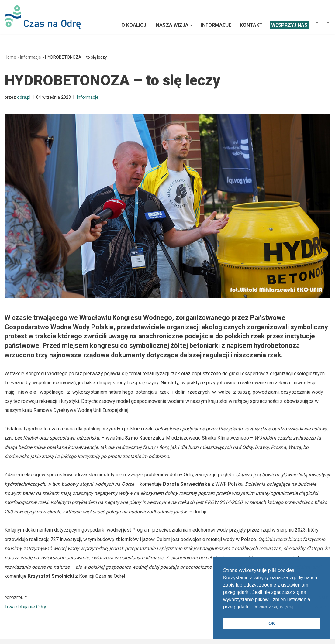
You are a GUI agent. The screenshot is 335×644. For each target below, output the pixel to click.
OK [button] (272, 623)
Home (10, 57)
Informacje (216, 25)
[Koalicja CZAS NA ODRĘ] (43, 17)
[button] (191, 25)
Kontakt (251, 25)
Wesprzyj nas (289, 25)
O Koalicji (134, 25)
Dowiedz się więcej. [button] (274, 607)
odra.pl (24, 97)
